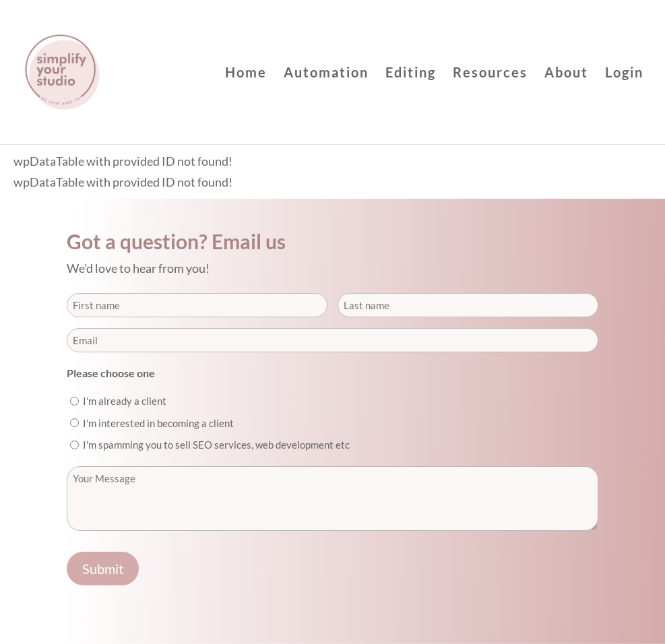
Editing (411, 74)
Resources (490, 74)
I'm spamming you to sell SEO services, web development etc (216, 445)
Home (246, 74)
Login (624, 74)
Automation (326, 74)
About (566, 74)
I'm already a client (125, 401)
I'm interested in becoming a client (158, 423)
